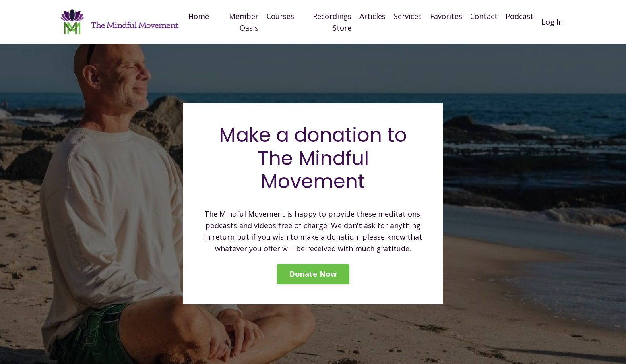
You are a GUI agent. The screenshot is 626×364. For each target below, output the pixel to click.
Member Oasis (244, 22)
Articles (373, 16)
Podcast (520, 16)
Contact (484, 16)
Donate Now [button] (313, 274)
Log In (552, 22)
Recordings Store (332, 22)
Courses (280, 16)
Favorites (446, 16)
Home (199, 16)
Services (408, 16)
